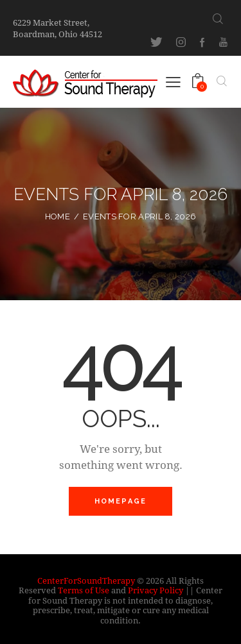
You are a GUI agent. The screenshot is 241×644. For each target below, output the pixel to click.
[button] (173, 81)
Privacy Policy (156, 590)
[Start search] (218, 19)
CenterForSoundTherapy (86, 580)
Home (58, 216)
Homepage (121, 501)
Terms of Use (84, 590)
